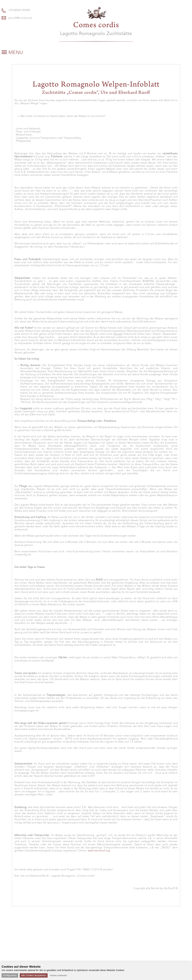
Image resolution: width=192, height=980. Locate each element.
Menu (12, 53)
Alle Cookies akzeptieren (34, 975)
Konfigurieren (10, 975)
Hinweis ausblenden (58, 976)
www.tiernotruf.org (99, 851)
